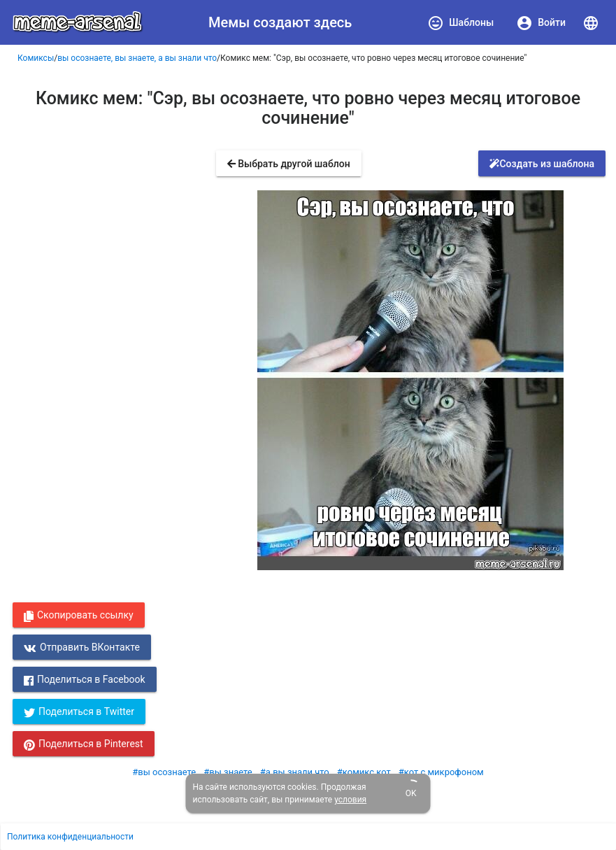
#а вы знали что (295, 772)
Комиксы (36, 58)
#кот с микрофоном (441, 772)
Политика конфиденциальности (70, 837)
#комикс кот (364, 772)
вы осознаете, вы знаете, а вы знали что (137, 58)
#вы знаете (228, 772)
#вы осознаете (164, 772)
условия (350, 800)
